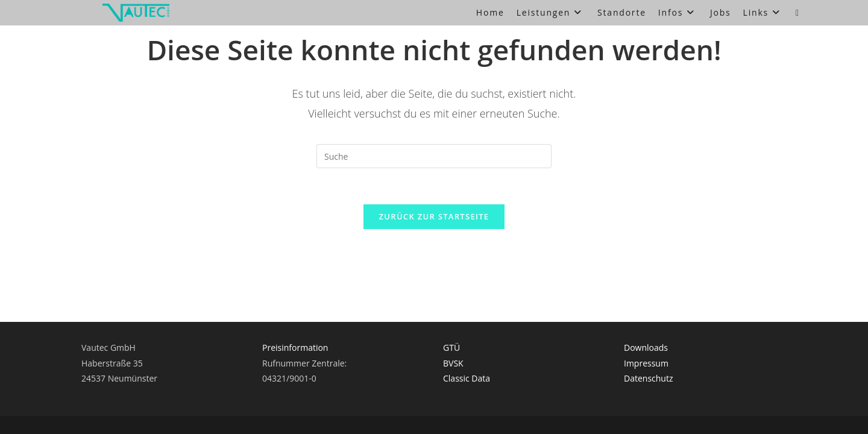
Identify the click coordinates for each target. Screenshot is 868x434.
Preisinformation (295, 285)
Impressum (646, 300)
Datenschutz (648, 316)
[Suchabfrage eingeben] (434, 156)
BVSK (453, 300)
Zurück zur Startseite (434, 216)
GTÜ (451, 285)
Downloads (646, 285)
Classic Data (467, 316)
